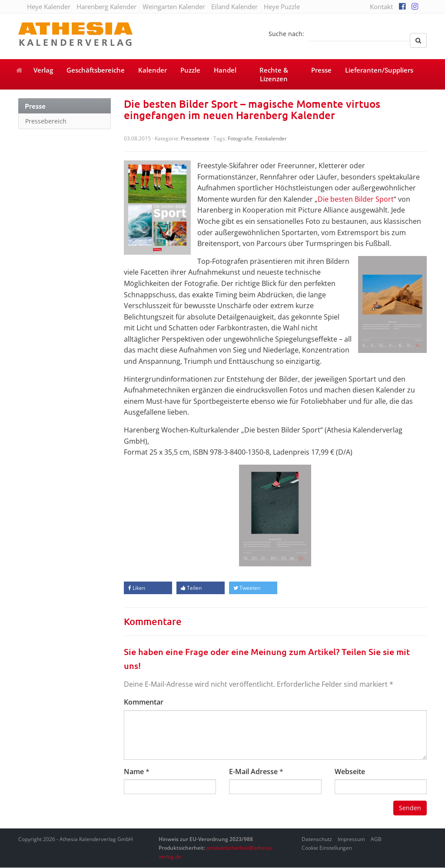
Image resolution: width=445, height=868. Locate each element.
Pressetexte (195, 138)
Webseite (350, 772)
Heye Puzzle (282, 7)
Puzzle (190, 70)
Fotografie (240, 138)
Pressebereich (46, 121)
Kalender (153, 70)
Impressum (351, 839)
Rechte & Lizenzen (274, 74)
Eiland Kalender (234, 7)
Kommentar (144, 702)
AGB (376, 839)
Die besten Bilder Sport (356, 199)
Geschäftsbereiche (96, 70)
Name (134, 772)
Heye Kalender (49, 7)
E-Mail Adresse (253, 772)
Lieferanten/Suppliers (379, 70)
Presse (321, 70)
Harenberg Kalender (106, 7)
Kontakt (381, 7)
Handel (225, 70)
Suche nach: (286, 34)
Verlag (43, 70)
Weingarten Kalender (174, 7)
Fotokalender (271, 138)
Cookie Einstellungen (327, 848)
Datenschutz (317, 839)
